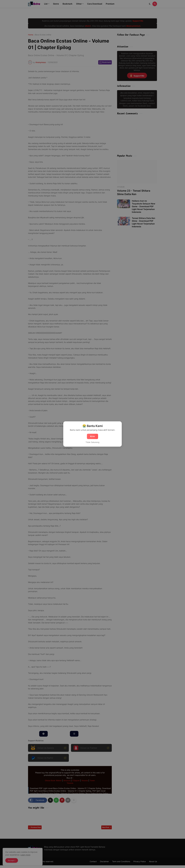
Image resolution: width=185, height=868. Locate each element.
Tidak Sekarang (93, 442)
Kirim (93, 436)
